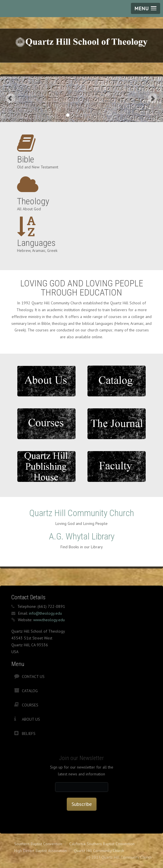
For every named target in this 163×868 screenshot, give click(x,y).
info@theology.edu (45, 613)
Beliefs (29, 733)
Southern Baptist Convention (38, 844)
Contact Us (33, 677)
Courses (30, 705)
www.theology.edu (49, 620)
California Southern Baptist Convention (102, 844)
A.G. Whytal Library (82, 536)
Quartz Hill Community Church (82, 513)
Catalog (30, 691)
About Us (31, 719)
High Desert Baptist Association (40, 851)
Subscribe (82, 804)
